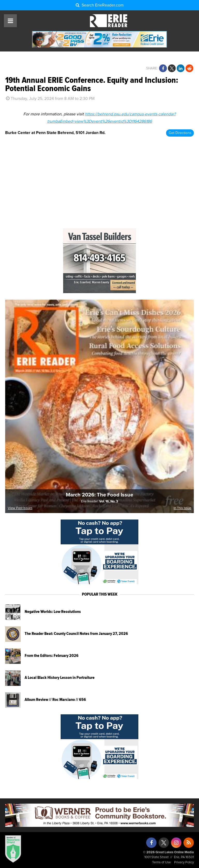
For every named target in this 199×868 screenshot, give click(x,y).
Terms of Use (161, 862)
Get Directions (180, 133)
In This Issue (182, 508)
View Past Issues (20, 508)
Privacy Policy (184, 862)
